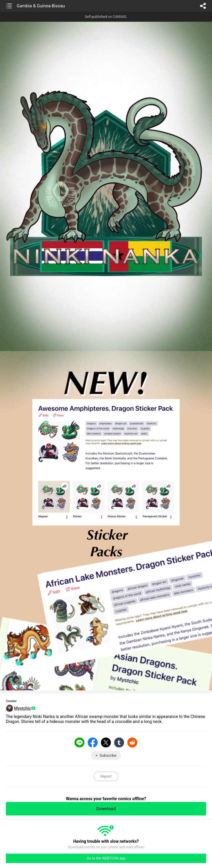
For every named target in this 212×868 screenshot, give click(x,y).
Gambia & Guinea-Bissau (41, 6)
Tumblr (119, 742)
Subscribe (108, 755)
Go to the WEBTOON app (106, 858)
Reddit (132, 742)
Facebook (93, 742)
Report (106, 776)
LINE (80, 742)
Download (106, 809)
